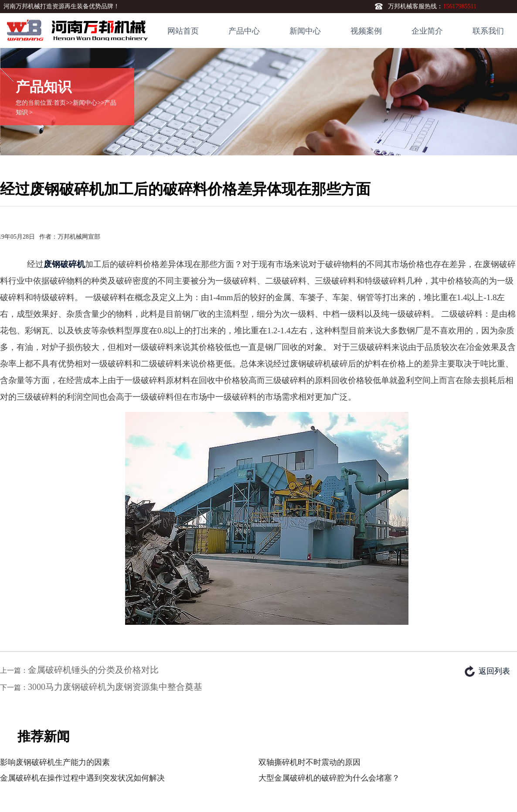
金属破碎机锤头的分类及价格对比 (93, 670)
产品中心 (244, 31)
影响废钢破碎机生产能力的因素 (55, 762)
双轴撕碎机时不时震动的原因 (310, 762)
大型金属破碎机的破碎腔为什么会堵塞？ (329, 778)
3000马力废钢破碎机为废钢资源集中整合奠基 (115, 687)
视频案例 (366, 31)
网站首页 (183, 31)
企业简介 (427, 31)
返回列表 (494, 671)
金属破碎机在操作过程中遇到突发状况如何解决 (82, 778)
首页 (60, 103)
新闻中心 (305, 31)
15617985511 (459, 6)
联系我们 (488, 31)
